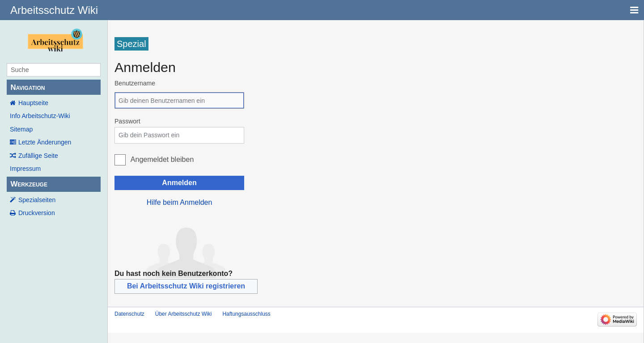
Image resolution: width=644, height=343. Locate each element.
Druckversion (37, 213)
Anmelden (179, 183)
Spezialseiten (37, 200)
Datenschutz (129, 314)
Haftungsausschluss (246, 314)
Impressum (25, 169)
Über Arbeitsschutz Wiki (184, 314)
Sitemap (21, 129)
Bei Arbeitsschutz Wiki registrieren (186, 286)
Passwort (127, 121)
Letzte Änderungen (45, 142)
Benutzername (135, 83)
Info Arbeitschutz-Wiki (40, 116)
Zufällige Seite (38, 156)
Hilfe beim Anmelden (180, 202)
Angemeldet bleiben (162, 159)
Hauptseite (33, 103)
